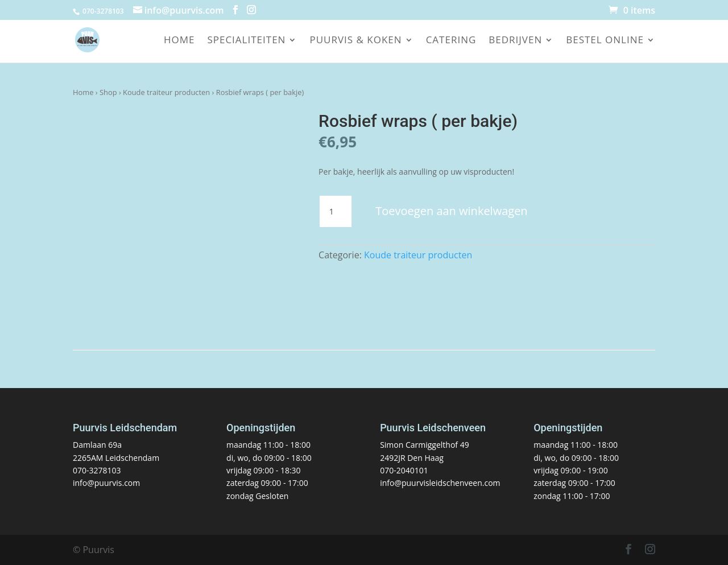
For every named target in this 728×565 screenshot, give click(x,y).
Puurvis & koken (355, 41)
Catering (451, 41)
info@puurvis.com (106, 483)
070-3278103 (97, 470)
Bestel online (605, 41)
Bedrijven (515, 41)
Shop (108, 92)
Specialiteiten (246, 41)
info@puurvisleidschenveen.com (440, 483)
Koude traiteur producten (166, 92)
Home (179, 41)
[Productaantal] (336, 212)
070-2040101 (404, 470)
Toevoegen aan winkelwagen (451, 211)
